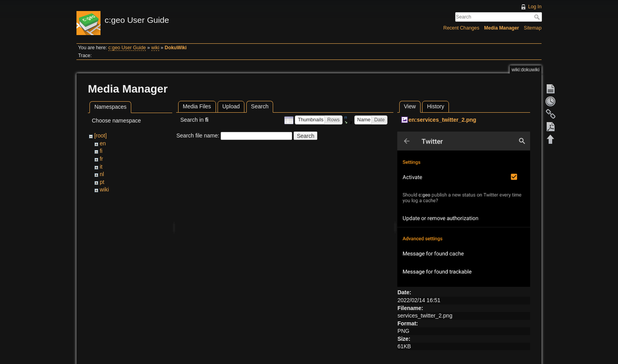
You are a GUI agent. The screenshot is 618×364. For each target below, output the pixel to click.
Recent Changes (461, 28)
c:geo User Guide (127, 48)
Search (538, 17)
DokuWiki (176, 48)
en (103, 143)
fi (101, 151)
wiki (155, 48)
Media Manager (502, 28)
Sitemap (533, 28)
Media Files (197, 106)
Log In (535, 7)
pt (102, 182)
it (101, 167)
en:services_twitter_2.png (442, 120)
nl (102, 174)
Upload (231, 106)
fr (101, 159)
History (436, 106)
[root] (101, 136)
